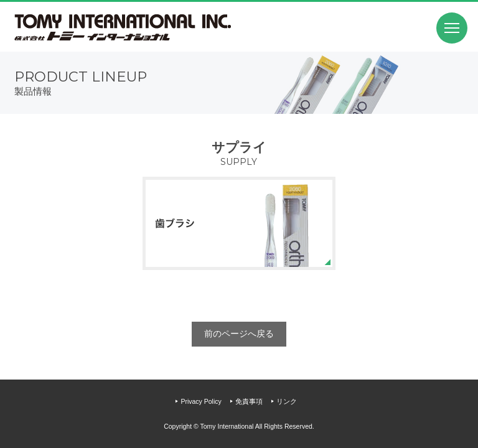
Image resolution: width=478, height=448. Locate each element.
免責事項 (249, 401)
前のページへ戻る (239, 334)
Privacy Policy (201, 401)
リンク (287, 401)
